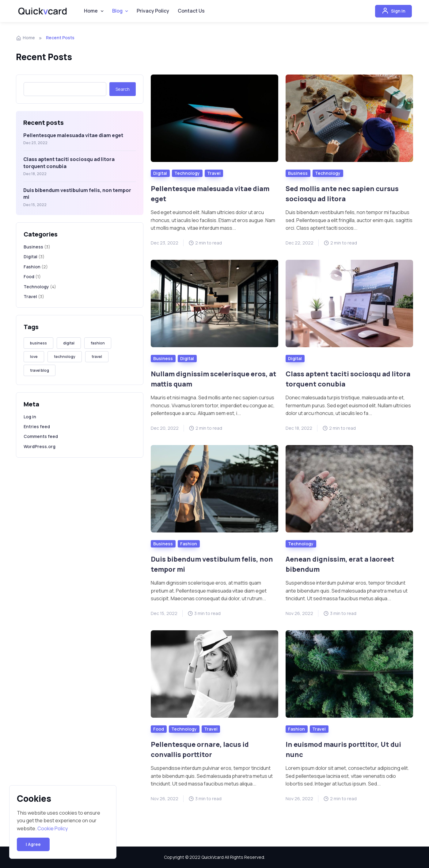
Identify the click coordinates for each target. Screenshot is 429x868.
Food (29, 278)
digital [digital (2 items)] (69, 345)
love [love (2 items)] (34, 358)
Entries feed (37, 428)
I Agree (33, 844)
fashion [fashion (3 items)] (98, 345)
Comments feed (41, 438)
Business (33, 248)
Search (123, 90)
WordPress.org (40, 448)
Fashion (32, 268)
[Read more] (214, 120)
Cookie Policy (53, 828)
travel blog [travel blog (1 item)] (40, 372)
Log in (30, 418)
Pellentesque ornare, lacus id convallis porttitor (203, 750)
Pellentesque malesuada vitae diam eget (73, 136)
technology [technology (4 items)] (65, 358)
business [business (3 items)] (38, 345)
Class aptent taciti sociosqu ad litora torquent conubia (342, 380)
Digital (30, 258)
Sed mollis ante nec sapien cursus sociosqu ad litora (347, 195)
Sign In (393, 12)
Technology (36, 288)
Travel (30, 298)
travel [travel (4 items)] (97, 358)
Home (25, 39)
